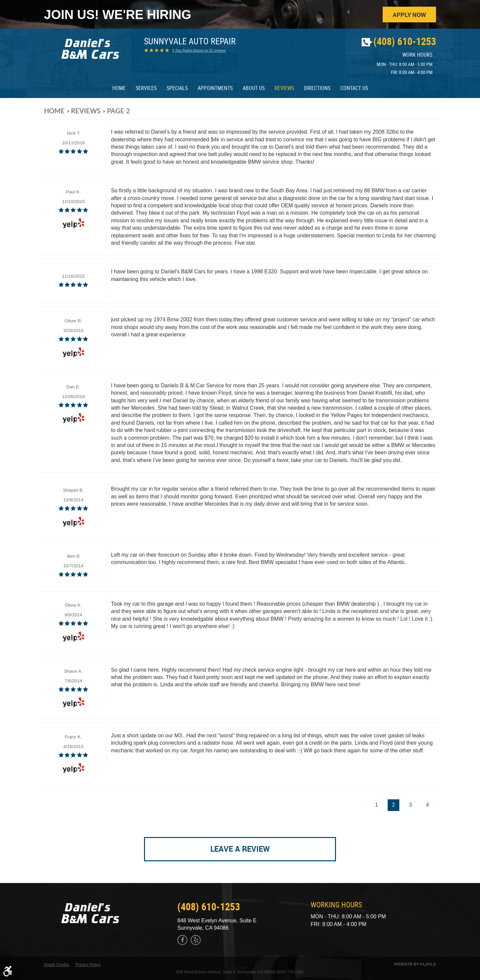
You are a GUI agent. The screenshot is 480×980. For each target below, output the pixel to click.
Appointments (215, 89)
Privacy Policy (88, 965)
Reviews (284, 89)
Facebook (182, 940)
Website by (415, 964)
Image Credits (56, 965)
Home (119, 89)
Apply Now (409, 15)
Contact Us (354, 89)
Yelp (196, 940)
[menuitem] (119, 89)
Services (146, 89)
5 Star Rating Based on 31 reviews (199, 52)
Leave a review (240, 852)
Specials (177, 89)
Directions (317, 89)
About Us (254, 89)
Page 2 (118, 112)
